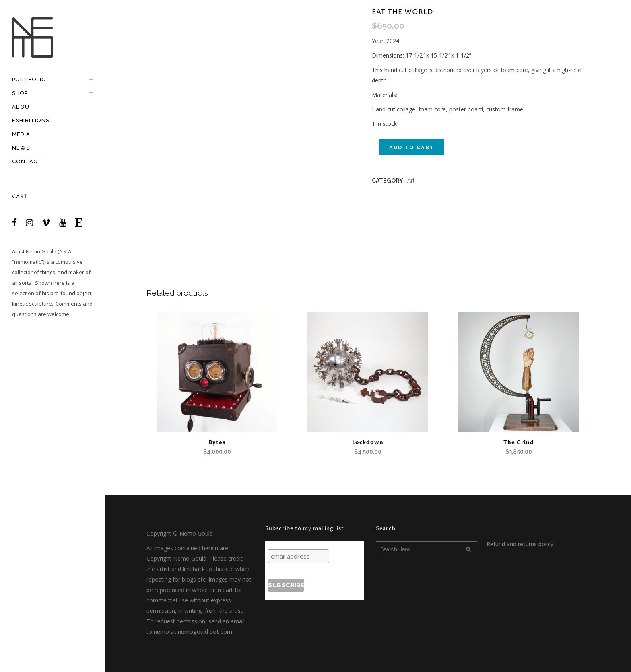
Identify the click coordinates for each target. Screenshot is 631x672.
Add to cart (412, 147)
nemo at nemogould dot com (193, 632)
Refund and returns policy (520, 544)
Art (411, 181)
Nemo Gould (41, 251)
